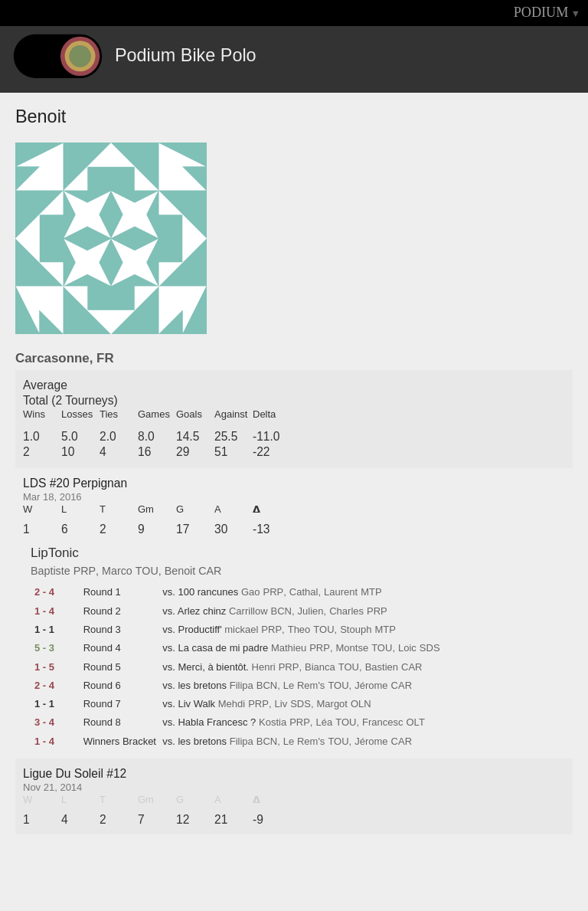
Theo (299, 630)
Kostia (273, 723)
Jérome (371, 686)
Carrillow (248, 611)
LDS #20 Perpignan (75, 483)
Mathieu (289, 648)
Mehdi (232, 704)
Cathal (304, 592)
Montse (353, 648)
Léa (324, 723)
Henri (264, 667)
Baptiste (51, 571)
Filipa (242, 686)
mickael (241, 630)
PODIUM (541, 12)
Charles (346, 611)
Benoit (180, 571)
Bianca (320, 667)
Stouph (356, 630)
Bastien (382, 667)
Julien (311, 611)
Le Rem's (304, 686)
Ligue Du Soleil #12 (75, 773)
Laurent (341, 592)
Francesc (382, 723)
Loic (407, 648)
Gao (251, 592)
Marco (117, 571)
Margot (332, 704)
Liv (281, 704)
